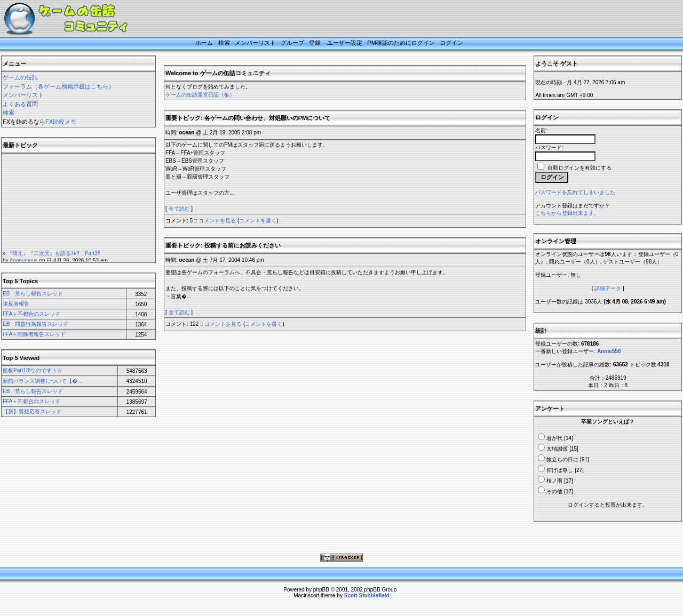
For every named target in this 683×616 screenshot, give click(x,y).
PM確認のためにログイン (401, 43)
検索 (224, 43)
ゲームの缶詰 (20, 77)
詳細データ (608, 288)
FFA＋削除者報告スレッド (34, 334)
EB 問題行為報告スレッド (35, 324)
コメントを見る (217, 221)
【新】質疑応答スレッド (32, 411)
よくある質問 (20, 104)
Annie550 (609, 351)
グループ (292, 43)
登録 (315, 43)
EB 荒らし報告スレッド (33, 294)
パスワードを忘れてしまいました (575, 192)
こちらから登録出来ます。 (567, 213)
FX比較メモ (61, 122)
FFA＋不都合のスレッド (31, 314)
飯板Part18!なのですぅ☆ (33, 370)
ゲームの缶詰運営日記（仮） (200, 95)
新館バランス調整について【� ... (43, 381)
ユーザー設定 (345, 43)
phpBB (321, 590)
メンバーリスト (255, 43)
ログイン (451, 43)
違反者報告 (16, 304)
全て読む (179, 209)
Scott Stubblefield (367, 595)
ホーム (204, 43)
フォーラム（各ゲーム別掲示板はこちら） (58, 86)
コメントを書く (258, 221)
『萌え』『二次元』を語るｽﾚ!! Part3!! (54, 256)
